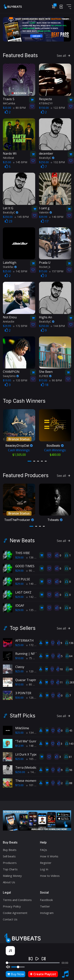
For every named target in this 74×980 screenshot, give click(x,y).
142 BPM (20, 271)
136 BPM (33, 555)
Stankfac (10, 266)
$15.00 (19, 783)
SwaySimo (11, 375)
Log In (44, 867)
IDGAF (20, 603)
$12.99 (19, 744)
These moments (27, 779)
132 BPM (58, 162)
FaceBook (46, 898)
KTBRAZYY (46, 103)
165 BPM (33, 757)
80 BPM (19, 107)
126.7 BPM (34, 695)
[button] (29, 460)
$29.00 (19, 555)
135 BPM (33, 608)
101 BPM (33, 783)
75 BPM (33, 656)
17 (45, 221)
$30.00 (19, 695)
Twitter (45, 904)
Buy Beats (10, 847)
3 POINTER (23, 691)
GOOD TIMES (25, 564)
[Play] (37, 959)
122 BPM (58, 107)
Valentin (45, 212)
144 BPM (58, 325)
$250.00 (20, 770)
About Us (9, 880)
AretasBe (9, 321)
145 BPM (20, 162)
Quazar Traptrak (27, 678)
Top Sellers (23, 626)
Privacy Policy (12, 904)
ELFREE (45, 375)
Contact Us (10, 917)
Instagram (47, 911)
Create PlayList (43, 974)
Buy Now (15, 974)
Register (46, 860)
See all (64, 55)
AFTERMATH (24, 638)
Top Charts (10, 867)
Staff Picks (23, 714)
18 (45, 384)
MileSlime (22, 726)
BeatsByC (47, 157)
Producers (10, 860)
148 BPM (33, 744)
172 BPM (20, 325)
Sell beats (9, 854)
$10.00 (19, 656)
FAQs (44, 847)
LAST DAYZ (23, 590)
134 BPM (33, 730)
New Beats (22, 538)
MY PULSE (23, 577)
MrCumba (9, 103)
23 (9, 221)
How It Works (49, 854)
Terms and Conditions (17, 898)
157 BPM (56, 271)
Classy (20, 665)
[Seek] (33, 963)
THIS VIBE (23, 551)
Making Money (12, 873)
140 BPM (56, 216)
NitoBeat (9, 157)
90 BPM (55, 380)
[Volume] (18, 967)
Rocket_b (45, 266)
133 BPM (20, 380)
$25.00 (19, 643)
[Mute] (8, 967)
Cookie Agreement (15, 911)
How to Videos (50, 873)
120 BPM (33, 669)
